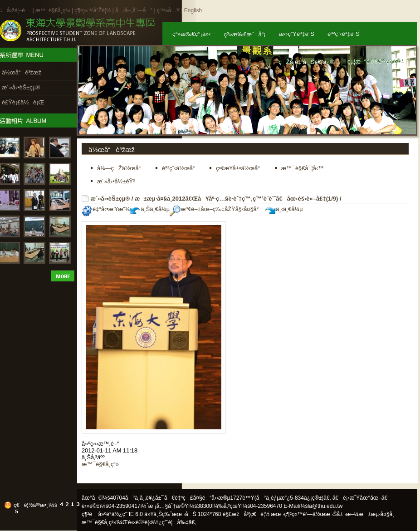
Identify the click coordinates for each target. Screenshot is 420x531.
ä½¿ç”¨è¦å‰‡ (170, 522)
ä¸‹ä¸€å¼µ (284, 209)
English (193, 10)
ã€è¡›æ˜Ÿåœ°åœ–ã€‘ (361, 498)
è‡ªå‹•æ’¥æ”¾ (106, 209)
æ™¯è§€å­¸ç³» (54, 10)
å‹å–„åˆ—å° (134, 10)
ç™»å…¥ (168, 10)
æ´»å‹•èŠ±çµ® (110, 199)
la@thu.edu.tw (325, 506)
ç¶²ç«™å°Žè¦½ (93, 10)
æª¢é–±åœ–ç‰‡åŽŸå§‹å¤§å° (217, 209)
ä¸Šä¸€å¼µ (150, 209)
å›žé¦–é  (19, 10)
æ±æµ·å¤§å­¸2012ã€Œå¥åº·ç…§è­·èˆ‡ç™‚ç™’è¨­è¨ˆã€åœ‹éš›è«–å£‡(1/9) (236, 199)
